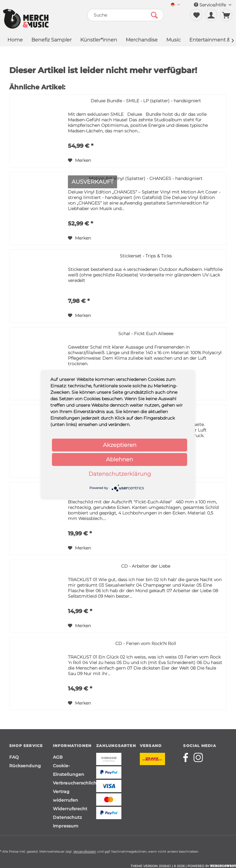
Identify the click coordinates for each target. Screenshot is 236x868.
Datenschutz (67, 817)
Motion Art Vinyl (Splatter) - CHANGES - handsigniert (146, 178)
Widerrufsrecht (70, 809)
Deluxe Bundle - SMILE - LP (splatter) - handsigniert (146, 101)
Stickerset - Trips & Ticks (146, 256)
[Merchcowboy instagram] (198, 757)
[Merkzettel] (196, 15)
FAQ (14, 757)
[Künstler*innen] (99, 40)
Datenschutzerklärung (120, 474)
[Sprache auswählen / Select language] (175, 5)
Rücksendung (25, 766)
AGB (58, 757)
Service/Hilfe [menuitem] (213, 5)
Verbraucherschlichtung (73, 783)
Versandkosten (85, 852)
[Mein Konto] (211, 15)
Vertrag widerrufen (65, 796)
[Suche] (126, 15)
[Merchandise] (142, 40)
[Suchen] (154, 15)
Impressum (66, 826)
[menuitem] (175, 5)
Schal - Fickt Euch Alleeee (146, 334)
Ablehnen (120, 459)
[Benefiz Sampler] (51, 40)
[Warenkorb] (226, 15)
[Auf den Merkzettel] (79, 160)
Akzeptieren (120, 445)
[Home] (15, 40)
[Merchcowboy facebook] (188, 757)
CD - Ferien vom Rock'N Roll (146, 643)
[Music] (173, 40)
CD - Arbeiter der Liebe (146, 566)
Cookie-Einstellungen (69, 770)
